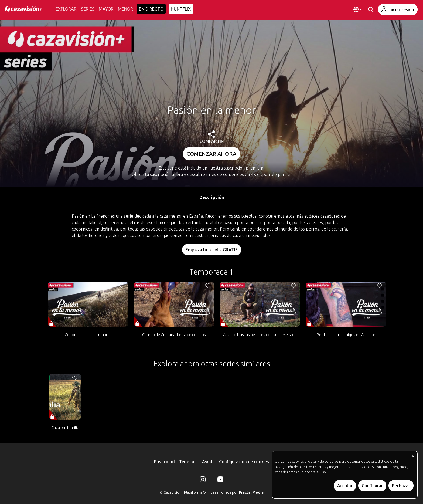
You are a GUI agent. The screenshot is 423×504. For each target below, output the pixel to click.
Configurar (372, 486)
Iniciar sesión (398, 9)
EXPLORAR (66, 9)
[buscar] (371, 10)
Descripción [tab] (212, 197)
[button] (357, 10)
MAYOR (106, 9)
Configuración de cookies (244, 462)
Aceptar (345, 486)
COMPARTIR (211, 137)
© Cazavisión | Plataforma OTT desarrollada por (211, 492)
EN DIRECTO (151, 9)
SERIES (88, 9)
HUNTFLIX (181, 9)
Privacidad (164, 462)
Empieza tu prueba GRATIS (212, 250)
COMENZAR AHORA (211, 154)
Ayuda (208, 462)
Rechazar (401, 486)
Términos (188, 462)
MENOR (125, 9)
